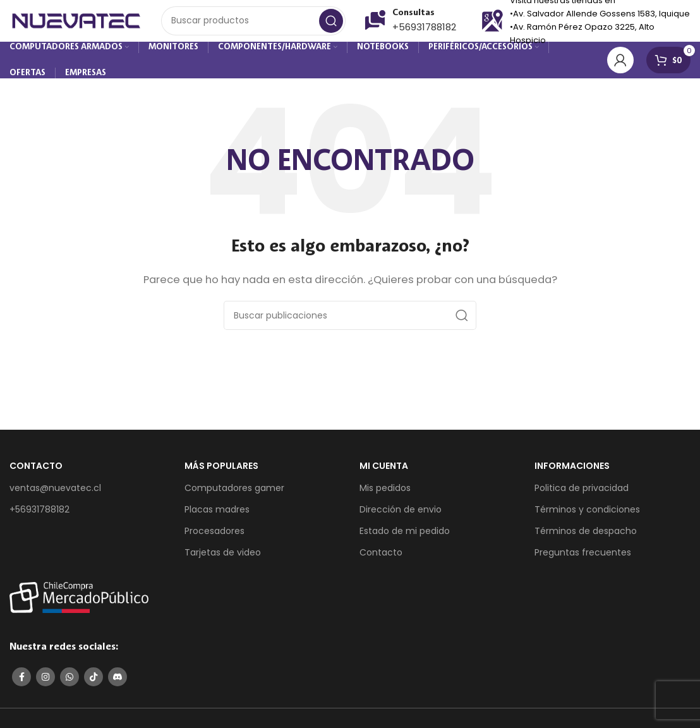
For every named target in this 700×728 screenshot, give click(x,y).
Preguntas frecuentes (583, 559)
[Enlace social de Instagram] (45, 684)
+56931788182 (424, 31)
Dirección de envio (401, 516)
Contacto (381, 559)
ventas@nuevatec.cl (55, 494)
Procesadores (214, 538)
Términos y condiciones (587, 516)
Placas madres (217, 516)
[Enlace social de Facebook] (21, 684)
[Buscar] (253, 25)
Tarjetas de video (223, 559)
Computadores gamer (234, 494)
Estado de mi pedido (405, 538)
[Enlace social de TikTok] (94, 684)
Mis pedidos (385, 494)
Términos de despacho (586, 538)
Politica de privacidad (582, 494)
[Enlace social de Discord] (118, 684)
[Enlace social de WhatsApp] (69, 684)
